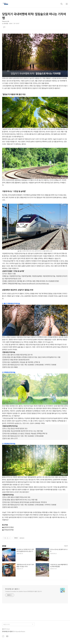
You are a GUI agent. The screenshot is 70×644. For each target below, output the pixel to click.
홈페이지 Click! (6, 629)
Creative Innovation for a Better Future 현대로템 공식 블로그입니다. (24, 591)
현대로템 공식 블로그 (12, 589)
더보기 (66, 546)
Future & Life (6, 21)
